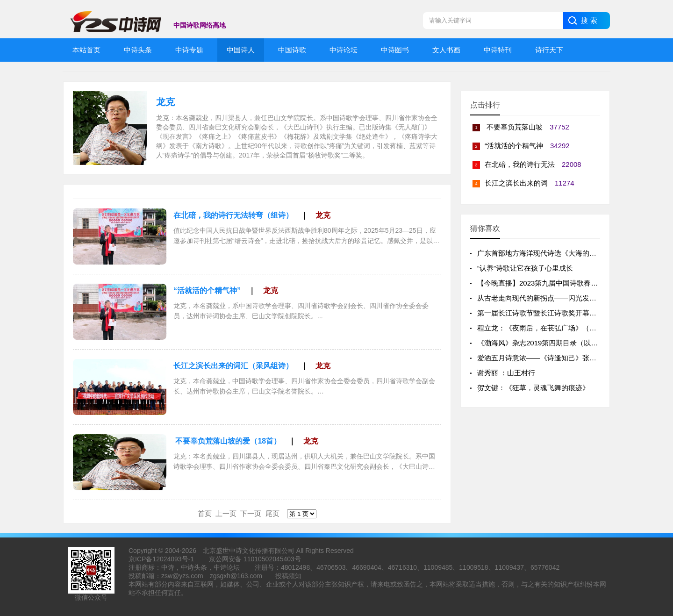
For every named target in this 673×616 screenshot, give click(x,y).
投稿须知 (288, 576)
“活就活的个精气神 (514, 146)
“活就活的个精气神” (207, 290)
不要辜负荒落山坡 (514, 127)
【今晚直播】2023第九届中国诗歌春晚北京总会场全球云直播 (573, 283)
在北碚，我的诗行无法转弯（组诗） (233, 215)
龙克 (165, 102)
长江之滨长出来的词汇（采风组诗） (233, 366)
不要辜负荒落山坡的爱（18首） (227, 441)
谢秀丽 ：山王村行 (506, 373)
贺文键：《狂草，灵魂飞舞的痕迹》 (533, 388)
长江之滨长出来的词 (516, 183)
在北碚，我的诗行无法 (520, 164)
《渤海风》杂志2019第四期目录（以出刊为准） (551, 343)
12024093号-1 (173, 559)
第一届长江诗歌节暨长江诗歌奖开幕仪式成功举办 (554, 313)
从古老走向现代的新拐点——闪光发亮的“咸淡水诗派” (560, 298)
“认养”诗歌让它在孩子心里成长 (525, 268)
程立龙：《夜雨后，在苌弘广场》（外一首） (547, 328)
